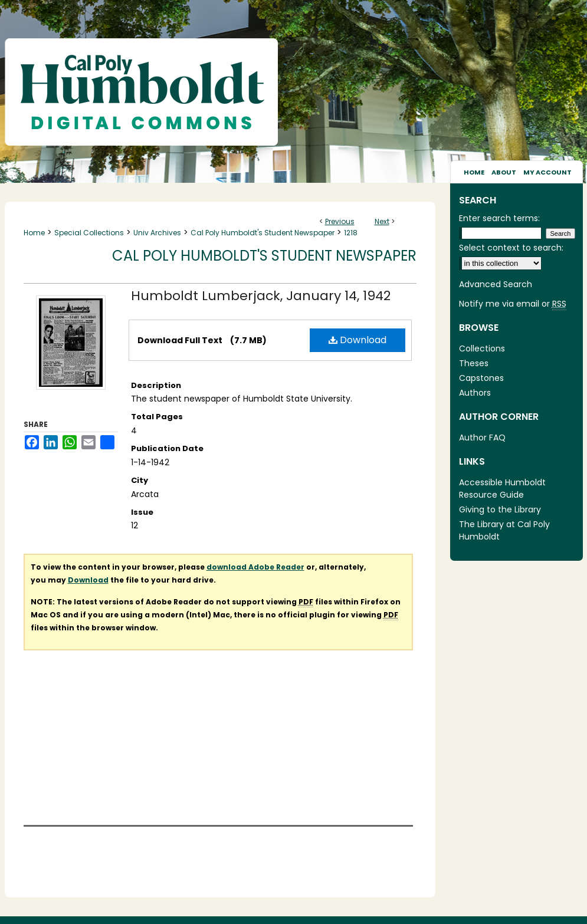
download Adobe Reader (255, 567)
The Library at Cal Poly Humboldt (504, 530)
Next (382, 221)
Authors (475, 393)
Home (34, 233)
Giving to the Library (500, 509)
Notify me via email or (513, 304)
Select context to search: (511, 248)
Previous (340, 221)
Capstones (481, 378)
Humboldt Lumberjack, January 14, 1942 (261, 296)
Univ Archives (157, 233)
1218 (351, 233)
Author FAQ (482, 438)
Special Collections (89, 233)
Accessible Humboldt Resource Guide (502, 489)
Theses (474, 363)
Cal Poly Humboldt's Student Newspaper (263, 233)
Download (358, 340)
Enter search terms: (499, 218)
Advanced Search (496, 284)
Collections (482, 348)
